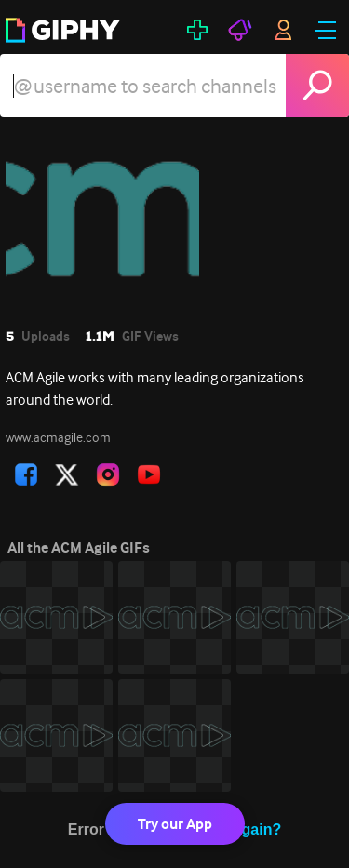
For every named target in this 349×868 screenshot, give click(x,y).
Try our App (175, 824)
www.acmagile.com (58, 437)
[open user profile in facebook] (26, 474)
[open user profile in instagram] (108, 474)
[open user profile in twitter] (67, 474)
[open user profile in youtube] (149, 474)
